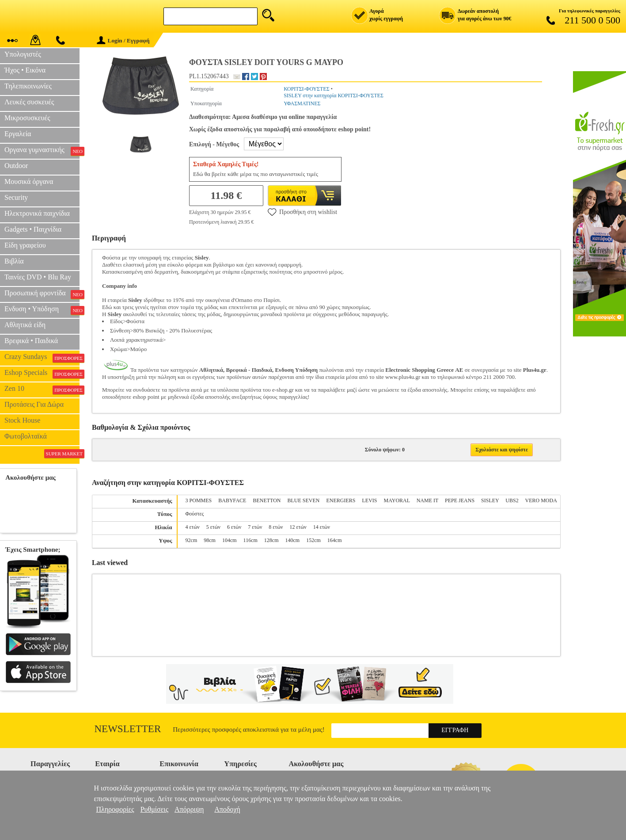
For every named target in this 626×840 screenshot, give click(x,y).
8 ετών (276, 527)
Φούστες (195, 514)
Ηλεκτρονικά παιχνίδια (37, 213)
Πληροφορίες (115, 809)
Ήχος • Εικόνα (25, 70)
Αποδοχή (227, 809)
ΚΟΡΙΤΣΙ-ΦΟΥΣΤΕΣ (307, 89)
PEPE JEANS (460, 500)
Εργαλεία (18, 134)
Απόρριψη (189, 809)
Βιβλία (14, 261)
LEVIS (370, 500)
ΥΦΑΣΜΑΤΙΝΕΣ (302, 103)
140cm (292, 540)
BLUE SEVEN (304, 500)
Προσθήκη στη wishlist (302, 212)
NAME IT (427, 500)
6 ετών (234, 527)
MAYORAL (397, 500)
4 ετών (193, 527)
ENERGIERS (341, 500)
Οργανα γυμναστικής (42, 151)
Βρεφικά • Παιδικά (31, 341)
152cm (313, 540)
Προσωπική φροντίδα (42, 294)
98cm (210, 540)
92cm (192, 540)
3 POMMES (199, 500)
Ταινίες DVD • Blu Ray (38, 277)
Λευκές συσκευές (29, 102)
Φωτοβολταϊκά (26, 436)
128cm (271, 540)
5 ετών (213, 527)
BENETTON (267, 500)
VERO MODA (541, 500)
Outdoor (16, 166)
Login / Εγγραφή (123, 40)
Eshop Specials (42, 374)
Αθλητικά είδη (25, 325)
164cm (335, 540)
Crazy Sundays (42, 358)
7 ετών (255, 527)
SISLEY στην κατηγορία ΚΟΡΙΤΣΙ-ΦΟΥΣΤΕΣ (334, 95)
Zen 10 (42, 389)
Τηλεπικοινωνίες (28, 86)
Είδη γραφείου (25, 245)
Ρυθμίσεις (154, 809)
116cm (250, 540)
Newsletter (128, 729)
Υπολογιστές (23, 54)
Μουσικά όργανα (29, 181)
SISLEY (490, 500)
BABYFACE (232, 500)
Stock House (22, 420)
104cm (230, 540)
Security (16, 197)
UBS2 (512, 500)
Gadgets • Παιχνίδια (33, 229)
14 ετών (322, 527)
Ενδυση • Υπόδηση (42, 310)
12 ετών (298, 527)
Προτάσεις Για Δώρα (34, 404)
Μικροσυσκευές (27, 118)
